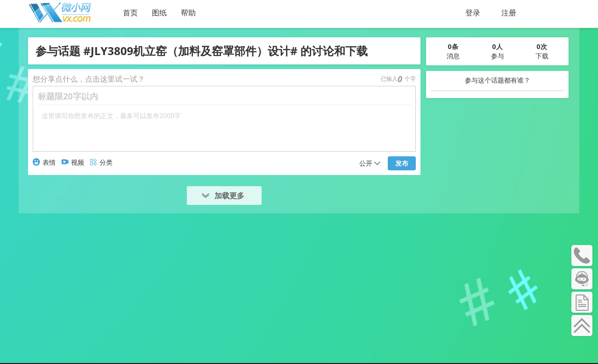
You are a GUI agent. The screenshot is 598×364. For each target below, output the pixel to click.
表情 (44, 162)
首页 (130, 13)
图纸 (159, 13)
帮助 (188, 13)
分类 (101, 162)
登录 (473, 13)
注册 (509, 13)
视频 (73, 162)
